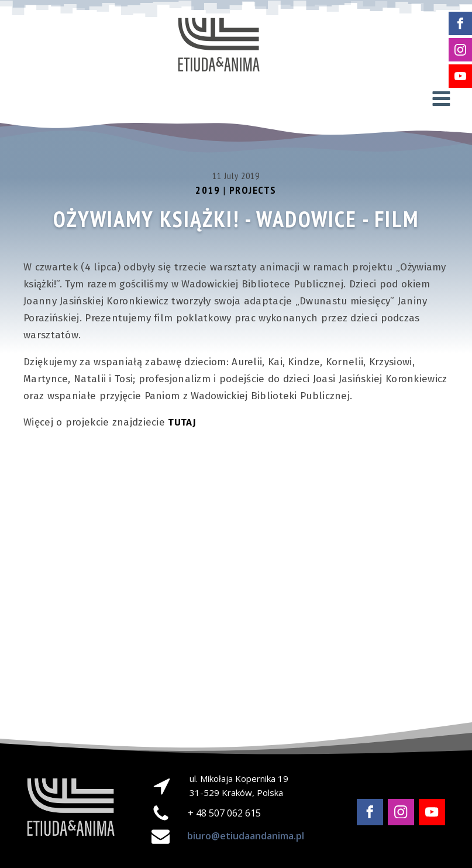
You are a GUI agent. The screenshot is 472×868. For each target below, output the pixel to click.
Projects (253, 191)
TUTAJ (182, 423)
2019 (208, 191)
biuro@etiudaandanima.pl (246, 836)
